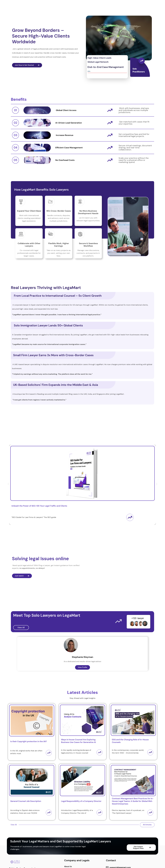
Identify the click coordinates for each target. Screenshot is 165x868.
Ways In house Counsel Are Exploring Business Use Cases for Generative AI (78, 741)
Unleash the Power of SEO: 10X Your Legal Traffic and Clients (39, 506)
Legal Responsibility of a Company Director (81, 801)
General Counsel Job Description (26, 801)
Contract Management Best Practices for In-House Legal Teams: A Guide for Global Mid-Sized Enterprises (133, 801)
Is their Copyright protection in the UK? (29, 741)
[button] (8, 484)
